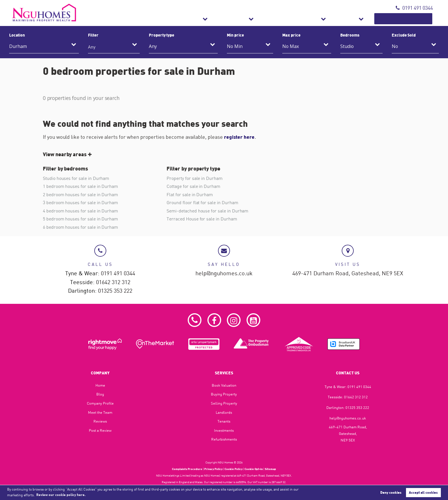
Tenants (224, 421)
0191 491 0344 (414, 8)
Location (17, 35)
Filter (93, 35)
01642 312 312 (113, 282)
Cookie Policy (234, 469)
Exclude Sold (404, 35)
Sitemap (270, 469)
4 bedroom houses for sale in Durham (80, 210)
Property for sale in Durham (195, 178)
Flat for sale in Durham (190, 194)
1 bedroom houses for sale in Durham (80, 186)
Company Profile (100, 403)
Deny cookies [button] (391, 492)
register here (240, 137)
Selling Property (224, 403)
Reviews (100, 421)
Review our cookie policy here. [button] (61, 495)
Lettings (276, 19)
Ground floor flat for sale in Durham (202, 202)
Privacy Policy (213, 469)
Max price (291, 35)
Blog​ (100, 394)
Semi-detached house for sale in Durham (207, 210)
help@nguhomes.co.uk (224, 273)
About (366, 19)
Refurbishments (322, 19)
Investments (224, 430)
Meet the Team (100, 412)
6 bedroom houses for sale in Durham (80, 226)
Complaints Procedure (187, 469)
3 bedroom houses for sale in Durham (80, 202)
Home (100, 385)
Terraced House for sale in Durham (202, 218)
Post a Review (100, 430)
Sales (241, 19)
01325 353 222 (115, 291)
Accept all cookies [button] (423, 492)
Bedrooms (350, 35)
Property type (162, 35)
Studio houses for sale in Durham (76, 178)
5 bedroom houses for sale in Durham (80, 218)
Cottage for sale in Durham (193, 186)
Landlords (224, 412)
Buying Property (224, 394)
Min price (235, 35)
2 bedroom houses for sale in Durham (80, 194)
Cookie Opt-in (254, 469)
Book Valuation (411, 19)
